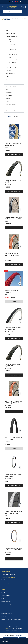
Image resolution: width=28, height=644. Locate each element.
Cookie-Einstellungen (7, 604)
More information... (19, 635)
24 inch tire (13, 45)
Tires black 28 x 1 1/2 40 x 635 (13, 182)
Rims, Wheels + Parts (12, 68)
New (7, 31)
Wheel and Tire (10, 34)
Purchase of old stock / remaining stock (11, 619)
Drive (7, 80)
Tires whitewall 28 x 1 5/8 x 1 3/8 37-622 (14, 329)
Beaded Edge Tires (13, 55)
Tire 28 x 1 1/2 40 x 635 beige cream (13, 145)
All (6, 109)
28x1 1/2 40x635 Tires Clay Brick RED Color (13, 255)
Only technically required (11, 638)
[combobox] (12, 12)
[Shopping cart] (26, 7)
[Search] (23, 12)
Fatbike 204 (9, 96)
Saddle (8, 77)
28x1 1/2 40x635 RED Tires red (12, 292)
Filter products (10, 117)
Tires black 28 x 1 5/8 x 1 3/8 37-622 (14, 366)
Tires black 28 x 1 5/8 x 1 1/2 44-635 (14, 439)
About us (4, 616)
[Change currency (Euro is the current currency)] (7, 2)
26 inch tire (13, 48)
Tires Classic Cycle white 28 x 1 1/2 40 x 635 (14, 513)
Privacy (3, 598)
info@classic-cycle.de (8, 577)
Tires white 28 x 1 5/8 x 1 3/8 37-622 (14, 476)
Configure (22, 638)
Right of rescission (6, 601)
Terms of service (6, 596)
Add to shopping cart (14, 155)
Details (14, 302)
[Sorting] (18, 117)
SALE (7, 102)
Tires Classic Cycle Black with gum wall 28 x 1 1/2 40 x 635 (14, 550)
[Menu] (2, 7)
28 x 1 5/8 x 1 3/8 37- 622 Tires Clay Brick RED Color (14, 403)
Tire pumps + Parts (13, 63)
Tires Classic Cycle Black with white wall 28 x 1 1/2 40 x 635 (14, 219)
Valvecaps (11, 66)
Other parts (9, 93)
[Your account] (24, 7)
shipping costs (9, 628)
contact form (10, 584)
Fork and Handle (10, 74)
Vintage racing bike (11, 105)
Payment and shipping (7, 613)
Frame (8, 84)
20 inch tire (13, 42)
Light (7, 90)
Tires (10, 40)
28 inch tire (13, 53)
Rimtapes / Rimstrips (13, 61)
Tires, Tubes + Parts (13, 37)
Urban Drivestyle (10, 112)
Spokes (9, 71)
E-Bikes (8, 99)
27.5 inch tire (13, 50)
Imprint (3, 593)
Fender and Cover (11, 87)
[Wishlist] (22, 7)
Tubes (10, 58)
